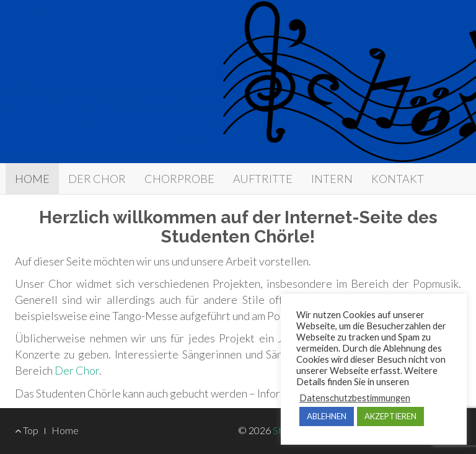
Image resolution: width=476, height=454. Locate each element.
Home (65, 430)
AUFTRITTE (263, 179)
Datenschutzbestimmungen (355, 398)
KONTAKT (398, 179)
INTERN (332, 179)
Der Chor (77, 370)
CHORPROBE (179, 179)
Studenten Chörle (122, 29)
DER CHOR (97, 179)
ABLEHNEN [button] (327, 416)
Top (27, 430)
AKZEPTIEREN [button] (390, 416)
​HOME (32, 179)
